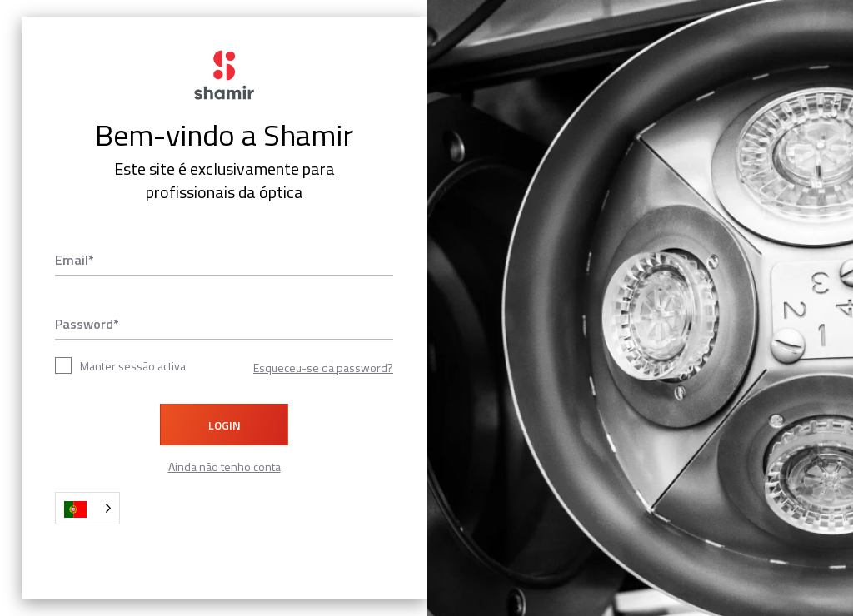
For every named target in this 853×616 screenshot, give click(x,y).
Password (84, 324)
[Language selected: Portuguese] (87, 508)
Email (72, 260)
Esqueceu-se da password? (323, 368)
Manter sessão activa (120, 366)
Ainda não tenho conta (224, 467)
